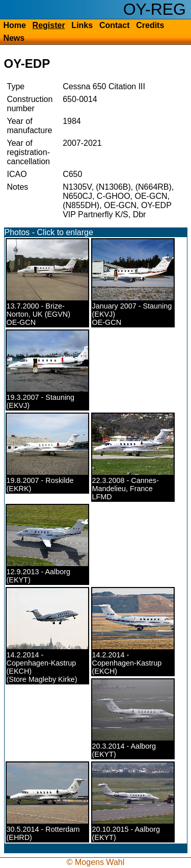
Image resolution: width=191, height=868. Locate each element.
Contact (115, 25)
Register (49, 25)
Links (82, 25)
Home (14, 25)
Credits (150, 25)
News (14, 38)
